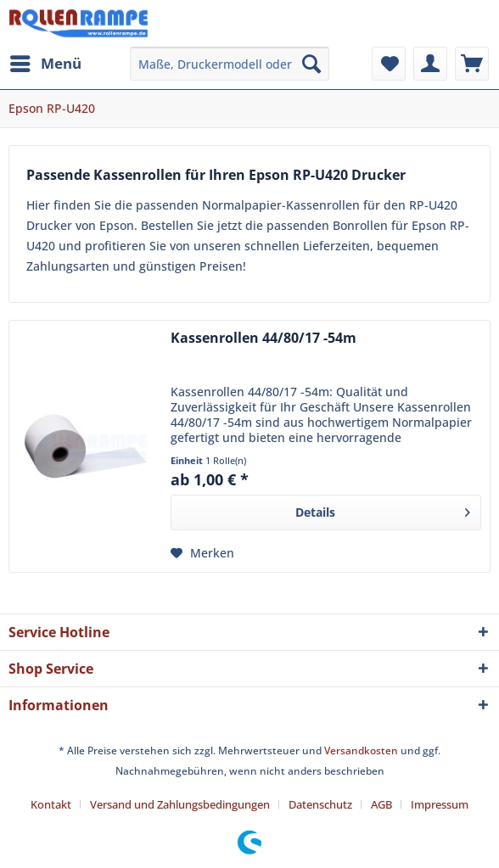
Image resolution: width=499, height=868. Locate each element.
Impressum (440, 804)
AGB (381, 804)
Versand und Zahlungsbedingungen (180, 804)
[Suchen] (311, 64)
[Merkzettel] (389, 64)
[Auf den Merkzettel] (202, 553)
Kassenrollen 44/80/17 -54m (264, 338)
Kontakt (51, 804)
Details (383, 510)
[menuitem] (45, 64)
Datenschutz (320, 804)
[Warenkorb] (472, 64)
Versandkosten (361, 750)
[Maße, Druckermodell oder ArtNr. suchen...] (230, 64)
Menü (46, 62)
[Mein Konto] (430, 64)
